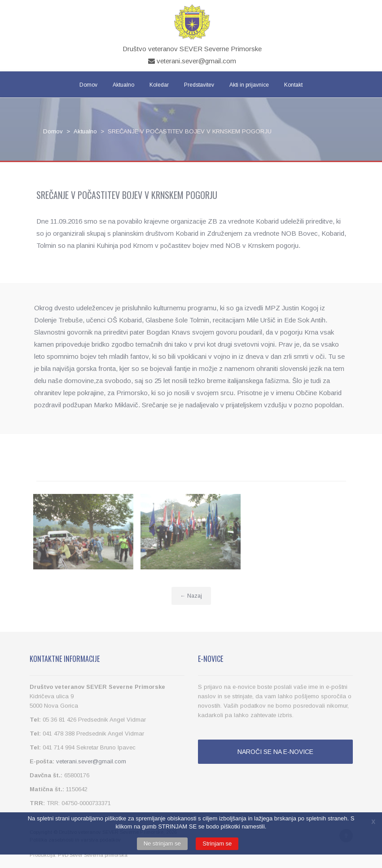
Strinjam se (217, 844)
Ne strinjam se (162, 844)
